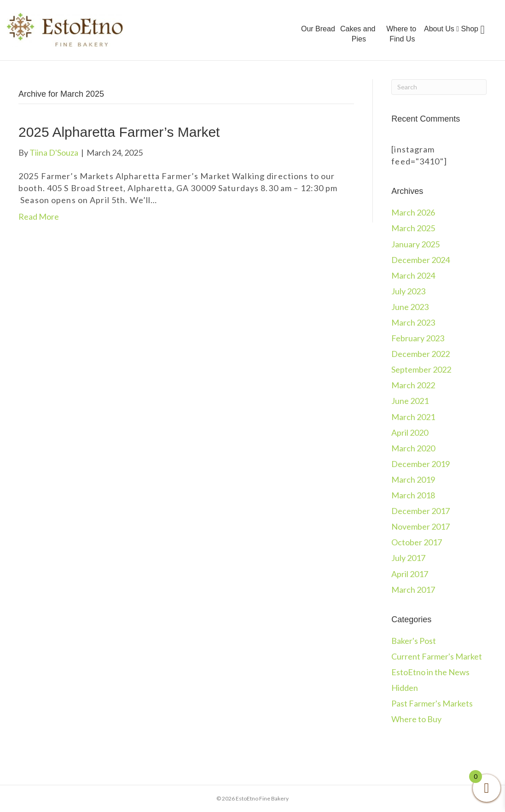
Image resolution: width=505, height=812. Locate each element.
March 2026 (413, 212)
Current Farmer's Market (437, 656)
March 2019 (413, 479)
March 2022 (413, 385)
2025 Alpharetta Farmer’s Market (119, 132)
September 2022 (421, 369)
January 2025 (415, 244)
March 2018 (413, 495)
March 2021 (413, 417)
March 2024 (413, 275)
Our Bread (318, 29)
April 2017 (410, 574)
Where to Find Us (401, 34)
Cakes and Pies (358, 34)
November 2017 (421, 526)
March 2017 (413, 590)
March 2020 (413, 448)
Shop (470, 29)
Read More (39, 216)
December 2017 (421, 511)
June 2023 (410, 307)
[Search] (439, 87)
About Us (441, 29)
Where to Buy (416, 719)
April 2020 (410, 432)
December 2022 (421, 354)
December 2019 (421, 464)
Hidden (405, 688)
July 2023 (408, 291)
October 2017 (417, 542)
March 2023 (413, 322)
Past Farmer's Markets (432, 703)
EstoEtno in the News (430, 672)
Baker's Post (414, 641)
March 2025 (413, 228)
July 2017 (408, 558)
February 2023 (418, 338)
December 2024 (421, 260)
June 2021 (410, 401)
